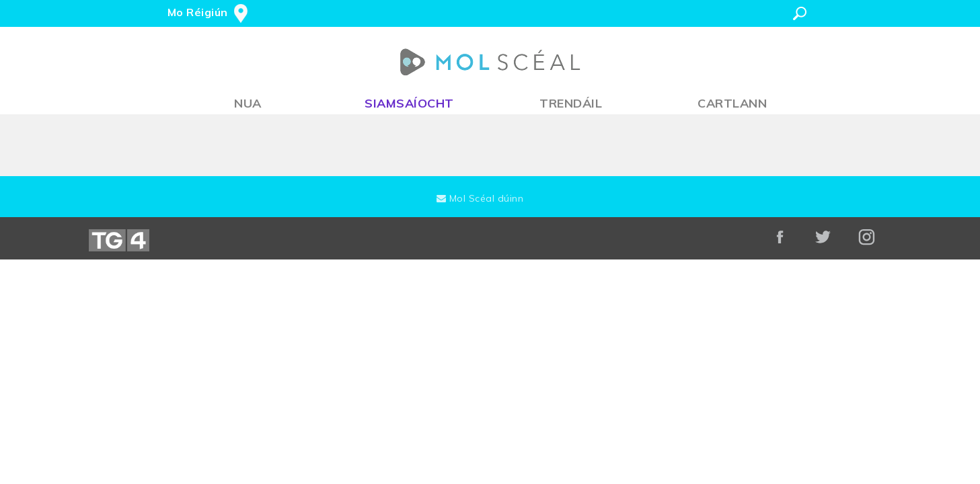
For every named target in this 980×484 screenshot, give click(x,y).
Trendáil (571, 103)
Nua (248, 103)
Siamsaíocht (409, 103)
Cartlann (732, 103)
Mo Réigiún (198, 12)
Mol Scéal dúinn (480, 198)
